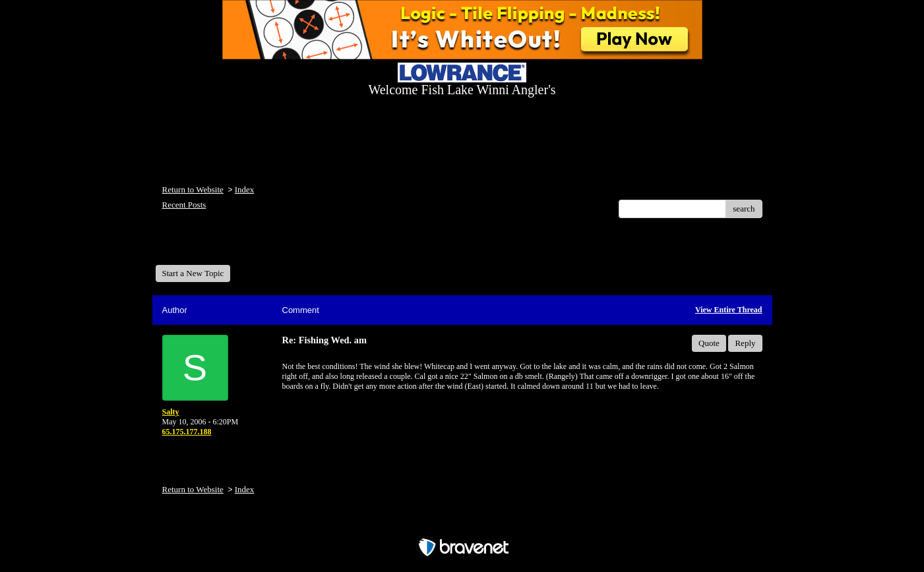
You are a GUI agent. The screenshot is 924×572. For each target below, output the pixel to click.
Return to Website (193, 189)
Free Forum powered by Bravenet (462, 524)
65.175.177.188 (187, 432)
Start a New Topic (193, 273)
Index (245, 189)
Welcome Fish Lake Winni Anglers (227, 246)
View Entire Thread (729, 310)
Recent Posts (184, 205)
